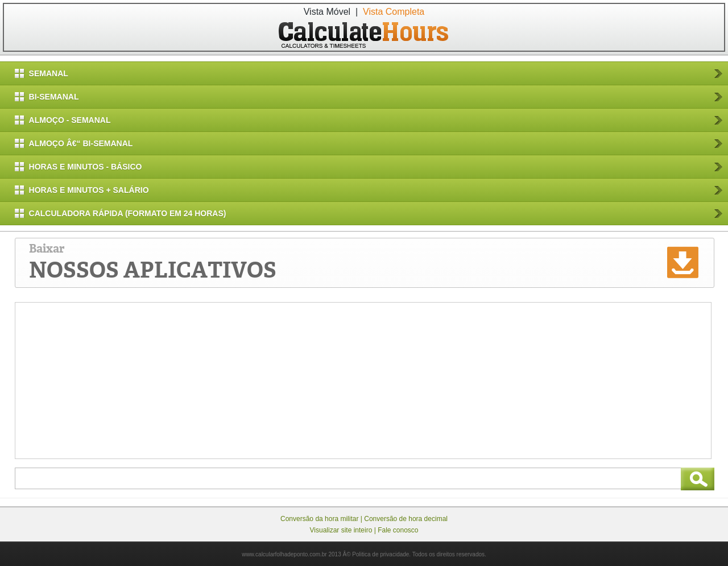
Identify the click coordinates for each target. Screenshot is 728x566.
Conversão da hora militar (319, 519)
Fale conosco (398, 530)
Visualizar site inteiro (341, 530)
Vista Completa (394, 12)
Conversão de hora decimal (406, 519)
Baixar (153, 263)
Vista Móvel (327, 12)
